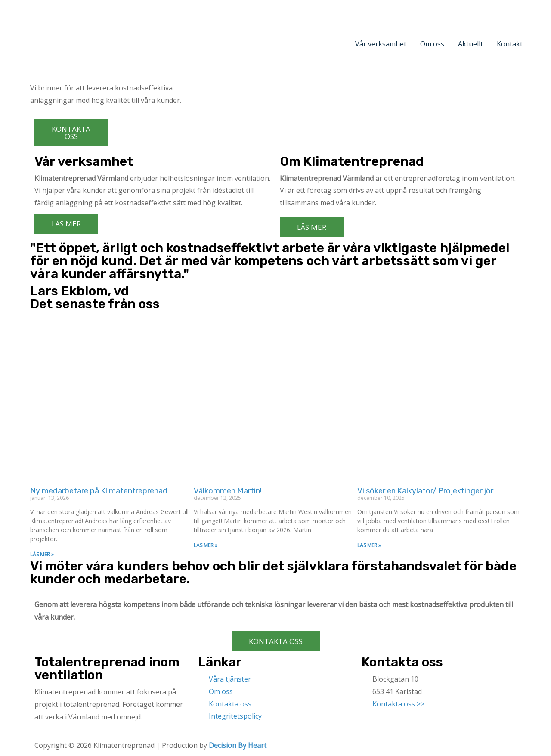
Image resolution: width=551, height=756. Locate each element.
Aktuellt (471, 44)
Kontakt (510, 44)
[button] (71, 133)
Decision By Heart (238, 745)
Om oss (432, 44)
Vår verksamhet (381, 44)
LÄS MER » (42, 554)
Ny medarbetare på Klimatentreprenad (99, 491)
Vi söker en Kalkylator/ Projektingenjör (425, 491)
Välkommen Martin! (228, 491)
